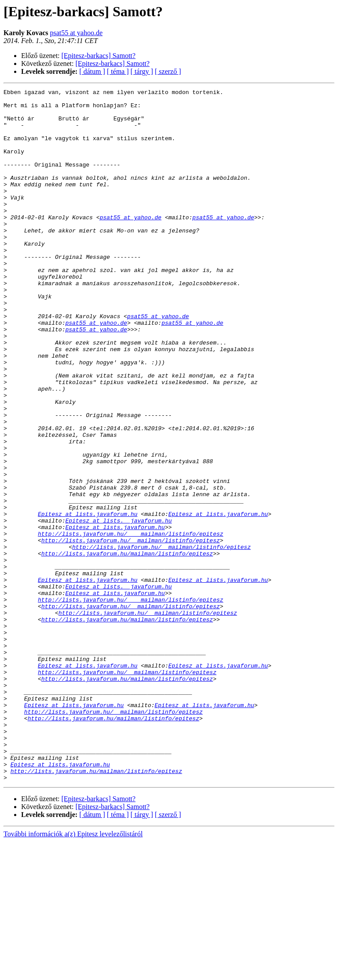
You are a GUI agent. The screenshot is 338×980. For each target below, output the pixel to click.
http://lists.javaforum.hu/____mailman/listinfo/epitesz (130, 623)
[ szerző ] (168, 71)
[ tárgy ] (142, 71)
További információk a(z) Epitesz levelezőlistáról (73, 972)
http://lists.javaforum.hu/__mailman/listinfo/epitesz (131, 631)
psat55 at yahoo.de (76, 33)
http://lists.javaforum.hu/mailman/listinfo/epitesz (127, 647)
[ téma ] (118, 71)
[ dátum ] (92, 71)
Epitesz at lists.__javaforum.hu (118, 607)
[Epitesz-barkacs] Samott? (99, 56)
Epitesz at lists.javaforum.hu (88, 599)
